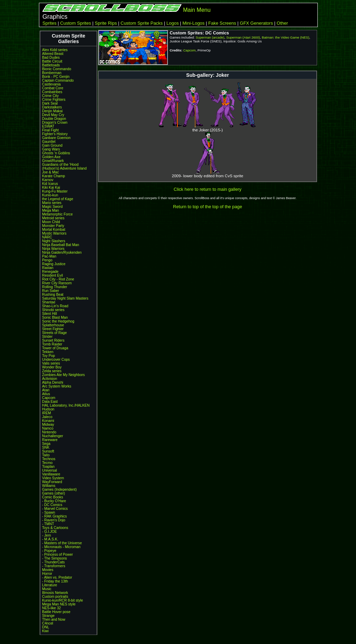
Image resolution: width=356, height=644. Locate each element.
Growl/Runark (53, 161)
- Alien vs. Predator (57, 577)
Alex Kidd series (55, 50)
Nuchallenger (52, 436)
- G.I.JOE (50, 532)
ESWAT (48, 126)
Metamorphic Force (57, 214)
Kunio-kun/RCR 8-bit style (63, 600)
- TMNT (48, 524)
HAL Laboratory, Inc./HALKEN (66, 405)
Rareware (50, 440)
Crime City (50, 96)
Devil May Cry (53, 115)
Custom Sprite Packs (142, 23)
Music (47, 589)
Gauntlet (49, 142)
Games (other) (54, 493)
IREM (47, 413)
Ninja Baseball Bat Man (60, 245)
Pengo (47, 260)
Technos (49, 459)
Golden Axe (51, 157)
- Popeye (49, 551)
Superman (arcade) (210, 37)
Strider (47, 337)
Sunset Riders (53, 340)
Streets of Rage (54, 333)
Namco (48, 428)
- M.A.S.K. (50, 539)
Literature (50, 585)
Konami (48, 421)
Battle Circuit (52, 61)
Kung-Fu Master (55, 191)
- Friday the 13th (55, 581)
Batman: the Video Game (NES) (285, 37)
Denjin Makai (52, 111)
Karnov (48, 180)
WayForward (52, 482)
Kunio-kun (50, 195)
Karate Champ (54, 176)
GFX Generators (256, 23)
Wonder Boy (52, 367)
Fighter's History (55, 134)
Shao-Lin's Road (55, 306)
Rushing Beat (53, 295)
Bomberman (52, 73)
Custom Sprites (76, 23)
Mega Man (50, 210)
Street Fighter (53, 329)
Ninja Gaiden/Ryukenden (62, 252)
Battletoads (51, 65)
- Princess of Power (58, 555)
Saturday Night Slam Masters (65, 298)
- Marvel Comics (55, 509)
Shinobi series (53, 310)
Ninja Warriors (53, 249)
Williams (49, 486)
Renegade (50, 272)
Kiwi (45, 631)
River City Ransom (57, 283)
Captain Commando (58, 80)
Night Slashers (54, 241)
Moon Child (51, 222)
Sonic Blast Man (55, 317)
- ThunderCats (53, 562)
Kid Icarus (50, 184)
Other (282, 23)
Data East (50, 402)
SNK (46, 447)
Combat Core (53, 88)
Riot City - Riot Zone (58, 279)
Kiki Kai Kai (51, 188)
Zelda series (52, 371)
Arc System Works (57, 386)
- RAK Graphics (54, 516)
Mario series (52, 203)
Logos (173, 23)
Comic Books (52, 497)
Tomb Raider (52, 344)
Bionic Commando (57, 69)
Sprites (49, 23)
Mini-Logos (194, 23)
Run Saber (51, 291)
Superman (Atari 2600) (243, 37)
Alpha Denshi (53, 382)
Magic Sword (52, 207)
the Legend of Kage (58, 199)
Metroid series (53, 218)
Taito (46, 455)
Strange (48, 616)
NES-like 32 (51, 608)
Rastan (48, 268)
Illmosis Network (55, 593)
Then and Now (54, 619)
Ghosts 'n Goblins (56, 153)
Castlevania (51, 84)
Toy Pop (48, 356)
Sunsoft (48, 451)
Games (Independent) (59, 490)
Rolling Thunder (55, 287)
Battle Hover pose (56, 612)
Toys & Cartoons (55, 528)
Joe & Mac (50, 172)
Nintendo (49, 432)
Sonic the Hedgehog (58, 321)
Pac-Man (49, 256)
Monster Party (53, 226)
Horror (47, 574)
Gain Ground (52, 145)
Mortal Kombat (54, 230)
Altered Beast (53, 54)
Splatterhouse (53, 325)
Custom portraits (55, 597)
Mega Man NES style (59, 604)
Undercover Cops (56, 360)
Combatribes (52, 92)
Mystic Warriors (54, 233)
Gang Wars (51, 149)
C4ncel (48, 623)
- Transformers (54, 566)
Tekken (48, 352)
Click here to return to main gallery (208, 189)
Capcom (49, 398)
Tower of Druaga (55, 348)
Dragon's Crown (55, 123)
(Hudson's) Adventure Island (64, 168)
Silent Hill (50, 314)
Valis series (51, 363)
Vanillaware (51, 474)
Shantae (49, 302)
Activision (50, 379)
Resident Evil (52, 275)
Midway (48, 425)
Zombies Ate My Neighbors (63, 375)
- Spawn (49, 512)
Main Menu (197, 10)
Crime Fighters (54, 100)
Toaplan (48, 467)
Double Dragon (54, 119)
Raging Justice (54, 264)
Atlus (46, 394)
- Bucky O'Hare (54, 501)
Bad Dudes (51, 58)
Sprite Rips (106, 23)
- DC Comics (52, 505)
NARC (47, 237)
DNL (46, 627)
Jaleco (47, 417)
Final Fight (50, 130)
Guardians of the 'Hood (60, 165)
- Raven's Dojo (54, 520)
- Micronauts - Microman (61, 547)
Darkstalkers (52, 107)
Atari (46, 390)
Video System (53, 478)
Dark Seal (50, 103)
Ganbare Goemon (56, 138)
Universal (50, 470)
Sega (46, 444)
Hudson (48, 409)
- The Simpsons (54, 558)
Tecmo (47, 463)
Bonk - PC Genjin (56, 77)
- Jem (47, 535)
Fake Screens (222, 23)
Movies (48, 570)
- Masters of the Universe (62, 543)
